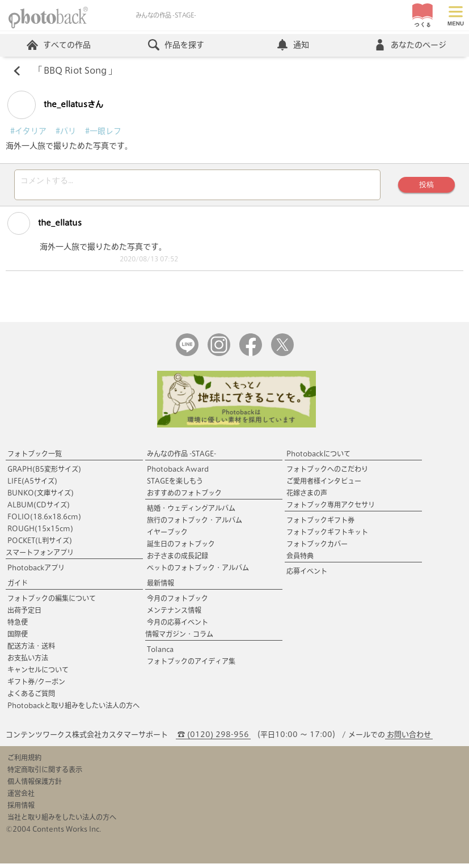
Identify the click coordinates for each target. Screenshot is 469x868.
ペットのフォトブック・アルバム (198, 572)
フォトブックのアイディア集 (191, 666)
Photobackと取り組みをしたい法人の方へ (73, 710)
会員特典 (300, 560)
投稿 (425, 187)
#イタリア (28, 132)
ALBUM (39, 509)
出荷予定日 (24, 615)
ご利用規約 (24, 762)
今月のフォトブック (178, 603)
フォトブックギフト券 (320, 524)
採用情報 (21, 810)
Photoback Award (178, 473)
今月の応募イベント (178, 626)
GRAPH (44, 473)
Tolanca (160, 654)
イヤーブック (167, 536)
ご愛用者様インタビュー (324, 485)
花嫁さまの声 (307, 497)
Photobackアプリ (36, 572)
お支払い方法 (28, 662)
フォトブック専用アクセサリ (331, 509)
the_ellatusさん (55, 105)
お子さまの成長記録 (178, 560)
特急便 (18, 626)
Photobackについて (318, 458)
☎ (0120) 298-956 (213, 739)
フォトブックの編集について (52, 603)
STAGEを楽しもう (175, 485)
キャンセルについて (38, 674)
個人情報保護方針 (35, 786)
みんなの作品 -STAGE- (181, 458)
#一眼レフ (103, 132)
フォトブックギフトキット (327, 536)
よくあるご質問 (31, 698)
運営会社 (21, 798)
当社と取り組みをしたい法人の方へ (62, 822)
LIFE (32, 485)
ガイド (18, 587)
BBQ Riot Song (77, 71)
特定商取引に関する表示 (45, 774)
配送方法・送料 (31, 650)
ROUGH (40, 533)
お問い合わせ (409, 739)
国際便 (18, 638)
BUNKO (41, 497)
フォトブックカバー (317, 548)
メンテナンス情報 (174, 615)
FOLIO (44, 521)
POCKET (40, 545)
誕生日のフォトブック (181, 548)
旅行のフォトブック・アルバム (195, 524)
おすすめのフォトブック (184, 497)
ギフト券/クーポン (36, 686)
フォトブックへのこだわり (327, 473)
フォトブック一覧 (35, 458)
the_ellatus (45, 227)
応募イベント (307, 575)
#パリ (66, 132)
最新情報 (160, 587)
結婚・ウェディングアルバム (191, 513)
